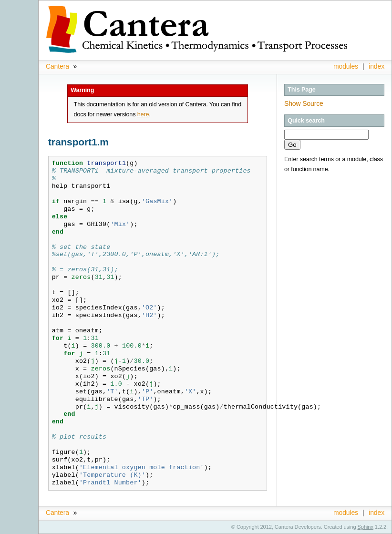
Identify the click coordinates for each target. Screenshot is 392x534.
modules (346, 66)
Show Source (304, 103)
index (377, 66)
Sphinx (366, 527)
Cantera (57, 66)
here (143, 114)
